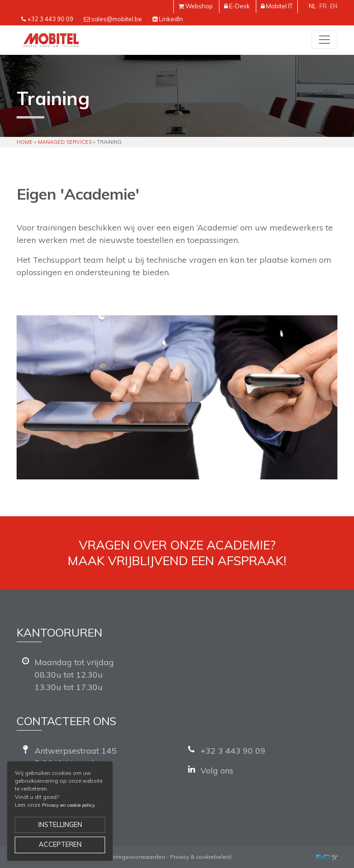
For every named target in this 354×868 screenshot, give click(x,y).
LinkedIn (171, 19)
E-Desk (239, 6)
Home (25, 142)
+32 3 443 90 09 (50, 19)
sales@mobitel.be (117, 19)
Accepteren (60, 844)
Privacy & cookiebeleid (201, 857)
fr (323, 6)
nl (313, 6)
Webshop (199, 6)
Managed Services (65, 142)
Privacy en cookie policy (68, 805)
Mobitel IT (279, 6)
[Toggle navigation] (324, 40)
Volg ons (217, 771)
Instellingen (60, 825)
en (334, 6)
